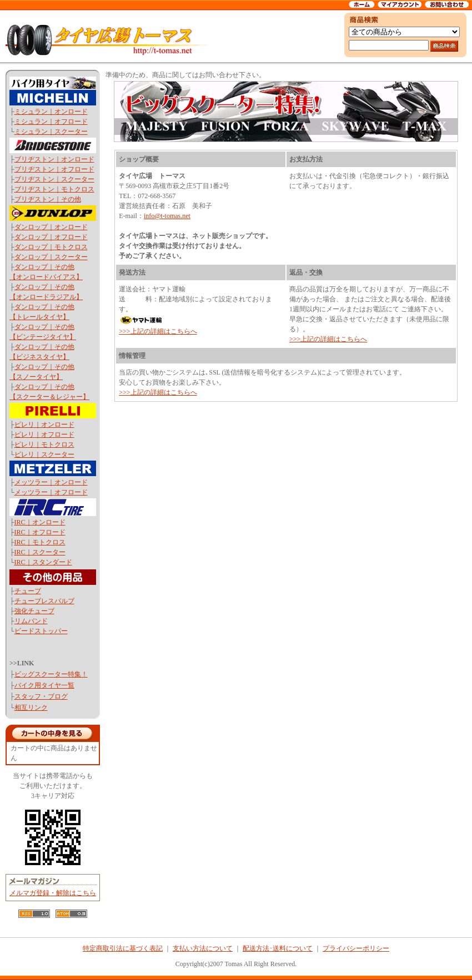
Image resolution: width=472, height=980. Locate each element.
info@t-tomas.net (167, 216)
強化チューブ (34, 611)
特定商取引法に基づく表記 (123, 948)
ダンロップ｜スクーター (51, 257)
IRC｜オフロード (40, 532)
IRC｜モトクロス (40, 542)
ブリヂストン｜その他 (48, 199)
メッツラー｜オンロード (51, 482)
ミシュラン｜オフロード (51, 122)
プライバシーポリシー (356, 948)
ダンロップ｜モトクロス (51, 247)
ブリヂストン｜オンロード (54, 159)
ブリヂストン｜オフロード (54, 169)
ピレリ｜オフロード (44, 435)
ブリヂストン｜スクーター (54, 179)
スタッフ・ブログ (41, 696)
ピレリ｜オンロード (44, 425)
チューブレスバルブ (44, 601)
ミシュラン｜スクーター (51, 132)
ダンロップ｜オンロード (51, 227)
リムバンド (31, 621)
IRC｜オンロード (40, 522)
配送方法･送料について (278, 948)
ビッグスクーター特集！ (51, 674)
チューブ (28, 591)
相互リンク (31, 708)
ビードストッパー (41, 631)
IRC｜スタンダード (43, 562)
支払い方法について (203, 948)
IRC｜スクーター (40, 552)
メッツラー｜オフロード (51, 492)
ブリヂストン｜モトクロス (54, 189)
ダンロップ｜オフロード (51, 237)
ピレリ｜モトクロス (44, 444)
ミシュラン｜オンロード (51, 112)
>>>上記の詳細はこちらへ (158, 331)
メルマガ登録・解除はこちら (53, 893)
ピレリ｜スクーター (44, 454)
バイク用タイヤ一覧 (44, 685)
